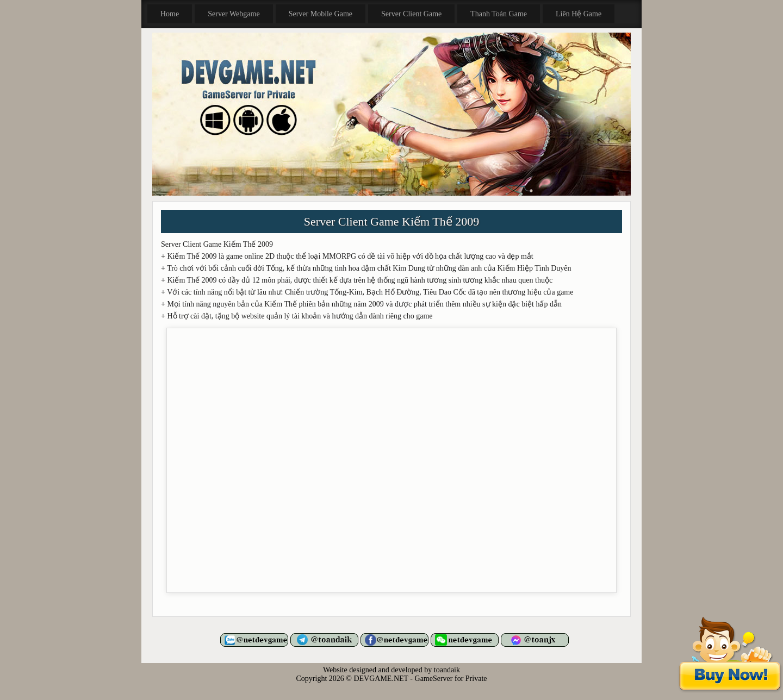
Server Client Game (411, 14)
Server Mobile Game (321, 14)
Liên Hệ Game (579, 14)
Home (170, 14)
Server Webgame (234, 14)
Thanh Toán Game (499, 14)
